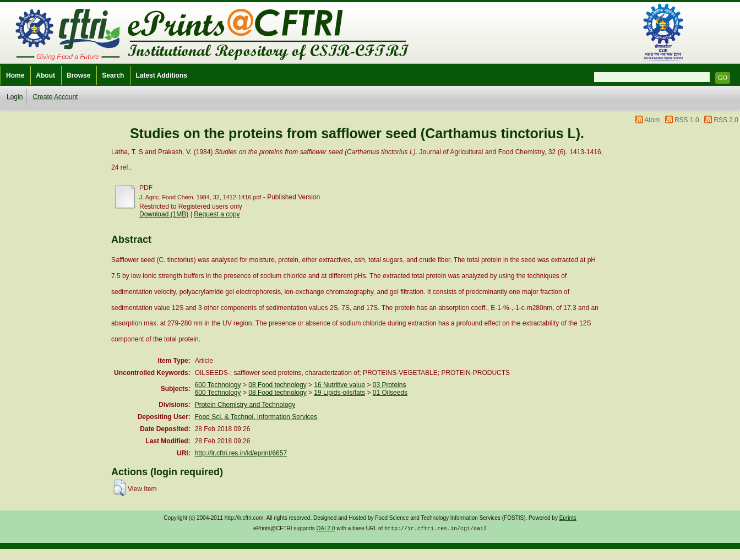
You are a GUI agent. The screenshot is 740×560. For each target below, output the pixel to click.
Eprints (568, 518)
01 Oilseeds (390, 393)
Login (15, 97)
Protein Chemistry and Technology (245, 405)
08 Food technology (277, 385)
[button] (119, 488)
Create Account (55, 97)
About (45, 75)
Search (113, 75)
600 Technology (218, 385)
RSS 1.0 (687, 120)
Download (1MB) (164, 214)
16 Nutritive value (339, 385)
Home (15, 75)
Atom (652, 120)
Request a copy (217, 214)
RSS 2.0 (726, 120)
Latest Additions (161, 75)
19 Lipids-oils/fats (339, 393)
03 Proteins (390, 385)
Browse (78, 75)
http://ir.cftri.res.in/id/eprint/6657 (241, 453)
